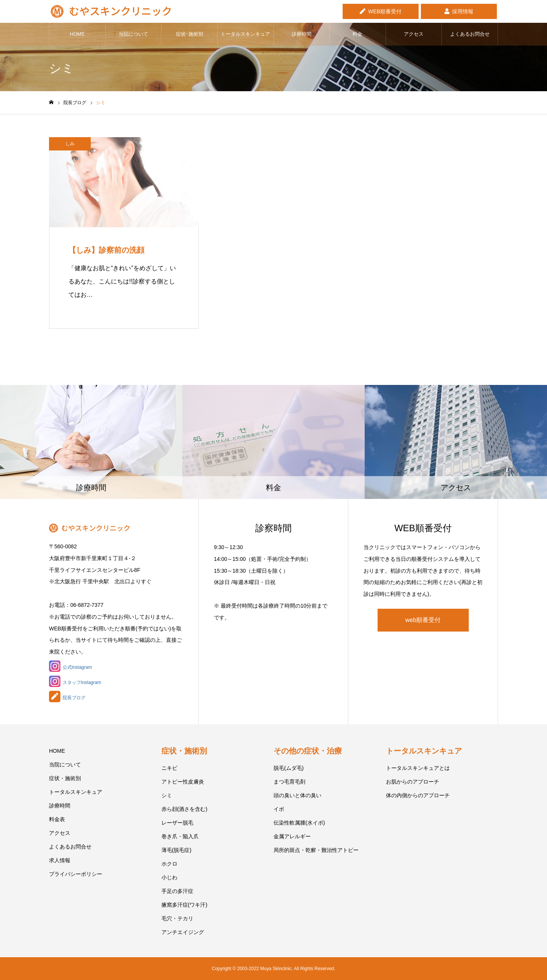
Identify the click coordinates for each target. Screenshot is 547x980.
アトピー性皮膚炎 (183, 782)
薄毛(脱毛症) (176, 850)
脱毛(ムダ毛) (289, 768)
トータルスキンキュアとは (418, 768)
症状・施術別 (65, 778)
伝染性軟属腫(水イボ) (299, 823)
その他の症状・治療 (308, 751)
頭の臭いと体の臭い (297, 795)
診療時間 (302, 34)
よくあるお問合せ (470, 34)
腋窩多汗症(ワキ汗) (184, 905)
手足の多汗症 (177, 891)
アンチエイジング (183, 932)
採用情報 (463, 11)
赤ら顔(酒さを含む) (184, 809)
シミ (167, 795)
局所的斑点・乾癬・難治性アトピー (316, 850)
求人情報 (60, 860)
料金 (357, 34)
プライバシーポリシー (76, 874)
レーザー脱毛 (177, 823)
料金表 (57, 819)
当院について (133, 34)
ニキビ (169, 768)
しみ (70, 144)
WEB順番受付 (385, 11)
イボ (279, 809)
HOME (77, 34)
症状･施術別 (190, 34)
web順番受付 (423, 620)
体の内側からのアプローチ (418, 795)
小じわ (169, 877)
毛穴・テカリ (177, 918)
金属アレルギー (292, 836)
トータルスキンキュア (245, 34)
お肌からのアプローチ (413, 782)
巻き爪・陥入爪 (180, 836)
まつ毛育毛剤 (289, 782)
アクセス (414, 34)
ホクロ (169, 864)
